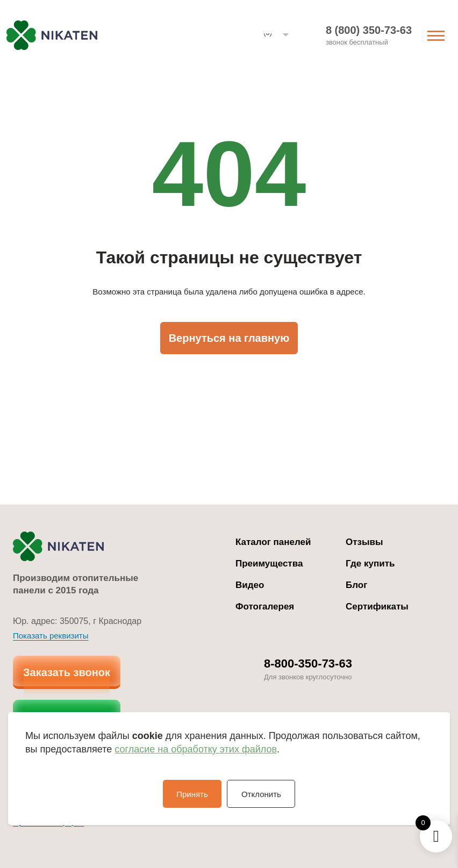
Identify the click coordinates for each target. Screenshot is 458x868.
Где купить (370, 564)
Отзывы (364, 542)
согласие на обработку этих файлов (196, 749)
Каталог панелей (273, 542)
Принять (191, 794)
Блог (356, 585)
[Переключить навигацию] (436, 35)
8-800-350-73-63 (308, 663)
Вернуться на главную (229, 338)
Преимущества (269, 564)
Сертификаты (377, 607)
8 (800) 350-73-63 (369, 30)
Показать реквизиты (51, 636)
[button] (276, 35)
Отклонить (262, 794)
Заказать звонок (67, 672)
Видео (250, 585)
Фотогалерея (265, 607)
